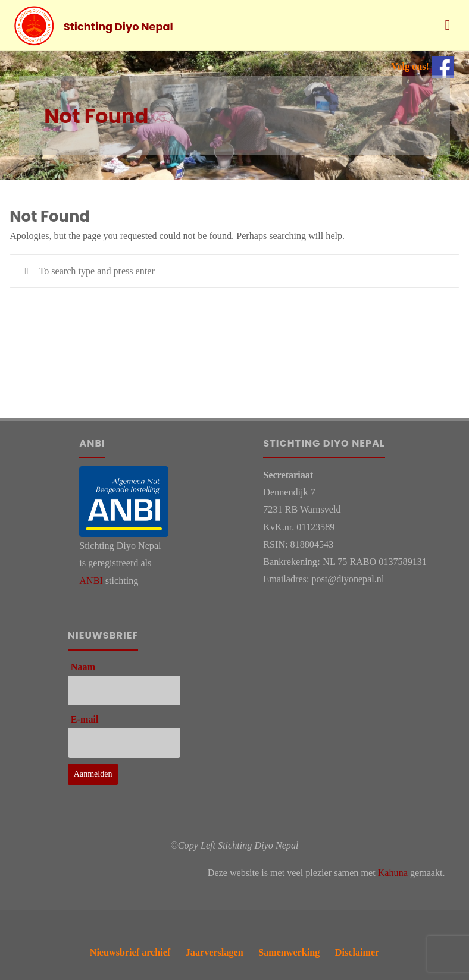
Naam (83, 667)
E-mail (85, 719)
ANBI (91, 581)
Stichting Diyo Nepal (118, 26)
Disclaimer (357, 952)
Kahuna (393, 873)
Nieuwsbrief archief (130, 952)
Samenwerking (289, 952)
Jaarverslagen (215, 952)
